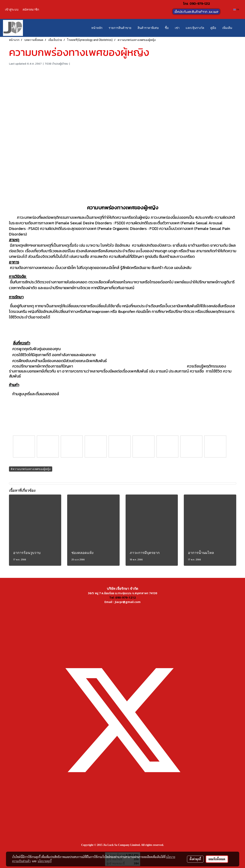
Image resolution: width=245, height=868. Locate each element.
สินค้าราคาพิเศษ (148, 28)
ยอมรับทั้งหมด (217, 859)
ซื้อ (167, 28)
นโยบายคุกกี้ (45, 861)
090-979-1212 (200, 4)
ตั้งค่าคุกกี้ (195, 859)
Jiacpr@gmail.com (128, 602)
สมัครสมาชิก (31, 9)
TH (236, 9)
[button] (239, 28)
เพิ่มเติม (227, 28)
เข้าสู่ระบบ (12, 9)
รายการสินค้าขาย (120, 28)
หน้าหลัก (97, 28)
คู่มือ (213, 28)
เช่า (177, 28)
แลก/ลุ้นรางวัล (195, 28)
